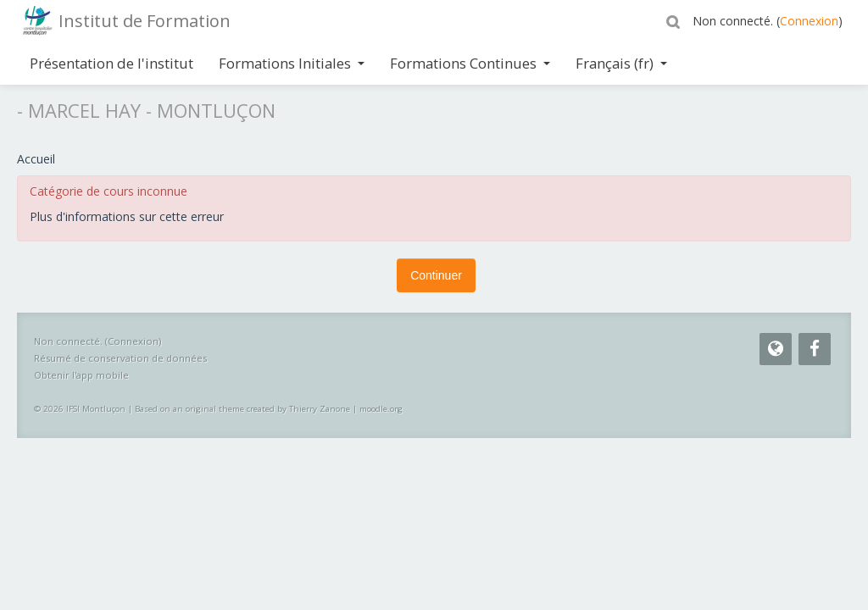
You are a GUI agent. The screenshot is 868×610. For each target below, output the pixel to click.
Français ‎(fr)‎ (621, 63)
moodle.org (381, 409)
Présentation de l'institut (111, 63)
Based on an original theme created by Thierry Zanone (242, 409)
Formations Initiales (292, 63)
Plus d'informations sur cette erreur (127, 216)
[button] (676, 21)
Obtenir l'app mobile (81, 375)
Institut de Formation (145, 21)
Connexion (809, 21)
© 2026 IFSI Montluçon (80, 409)
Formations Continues (470, 63)
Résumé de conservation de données (120, 358)
